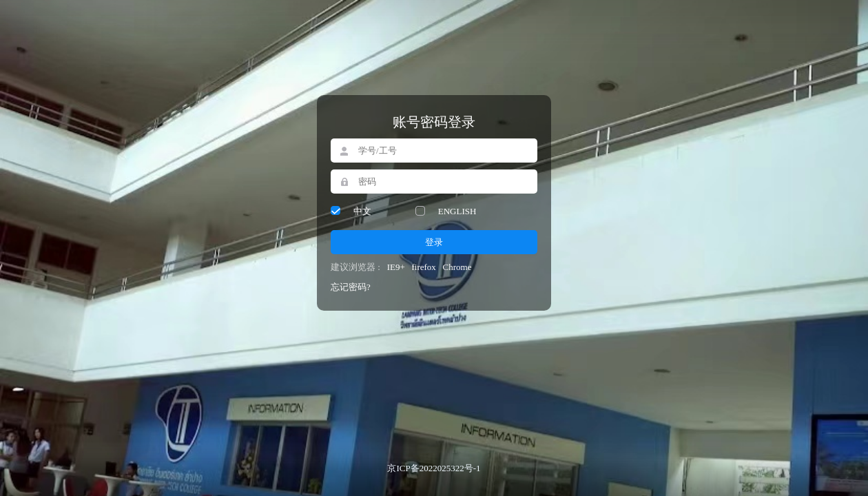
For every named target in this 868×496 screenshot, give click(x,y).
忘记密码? (351, 287)
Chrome (457, 267)
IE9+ (396, 267)
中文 (362, 211)
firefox (423, 267)
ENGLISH (457, 211)
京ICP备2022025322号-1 (434, 468)
